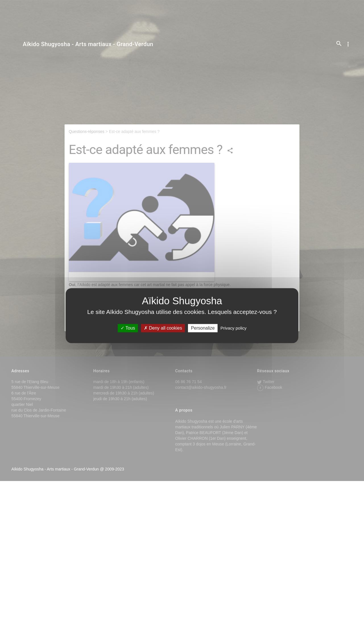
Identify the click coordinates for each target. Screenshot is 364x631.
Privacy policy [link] (233, 328)
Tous (128, 328)
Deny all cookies (163, 328)
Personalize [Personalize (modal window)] (203, 328)
